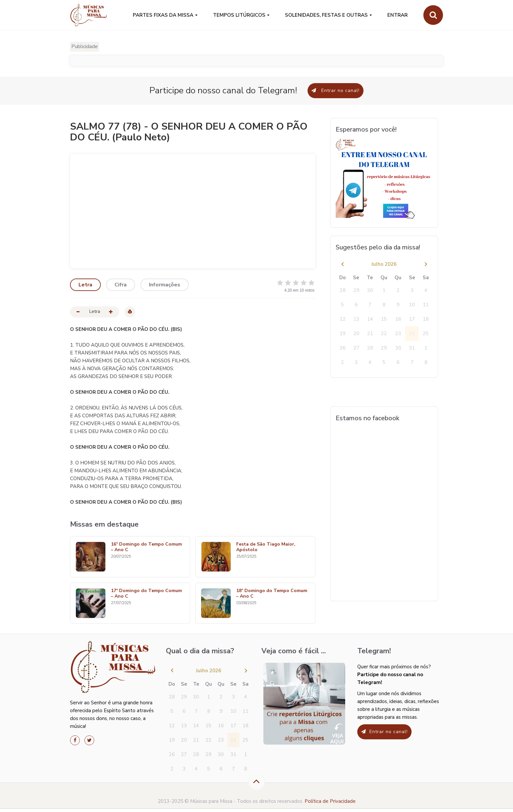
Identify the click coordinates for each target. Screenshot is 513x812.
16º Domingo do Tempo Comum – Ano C (146, 547)
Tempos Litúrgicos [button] (239, 15)
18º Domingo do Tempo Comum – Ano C (272, 594)
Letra (85, 285)
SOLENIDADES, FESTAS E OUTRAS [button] (326, 15)
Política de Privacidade (330, 801)
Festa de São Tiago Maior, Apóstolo (266, 547)
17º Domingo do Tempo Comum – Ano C (146, 594)
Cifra (121, 285)
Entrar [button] (398, 15)
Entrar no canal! (336, 90)
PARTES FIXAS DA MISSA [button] (163, 15)
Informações (165, 285)
